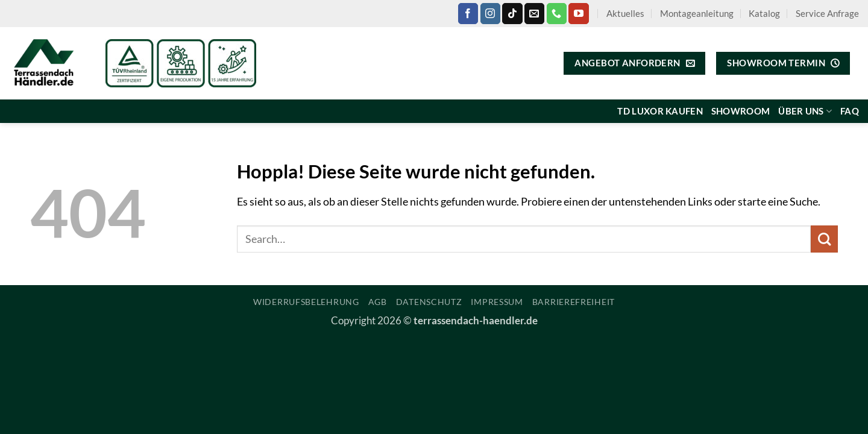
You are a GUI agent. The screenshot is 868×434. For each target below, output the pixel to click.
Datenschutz (429, 302)
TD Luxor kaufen (660, 111)
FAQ (850, 111)
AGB (378, 302)
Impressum (497, 302)
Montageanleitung (697, 13)
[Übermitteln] (824, 239)
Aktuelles (625, 13)
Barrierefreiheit (574, 302)
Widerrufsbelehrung (306, 302)
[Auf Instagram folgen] (490, 13)
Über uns (805, 111)
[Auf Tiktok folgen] (512, 13)
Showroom (741, 111)
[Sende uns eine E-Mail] (534, 13)
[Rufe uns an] (557, 13)
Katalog (764, 13)
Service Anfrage (827, 13)
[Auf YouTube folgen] (578, 13)
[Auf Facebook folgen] (468, 13)
